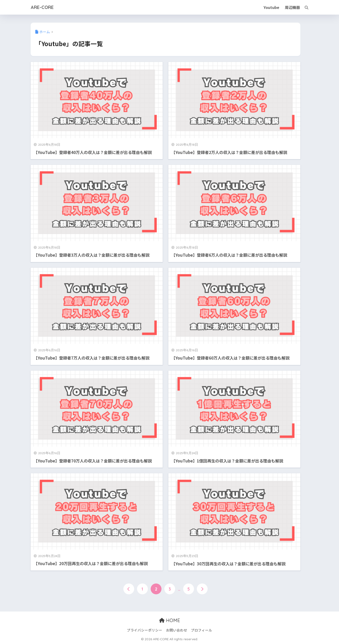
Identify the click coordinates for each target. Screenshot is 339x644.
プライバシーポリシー (145, 630)
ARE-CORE (42, 7)
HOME (170, 620)
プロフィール (202, 630)
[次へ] (202, 589)
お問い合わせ (177, 630)
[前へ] (129, 589)
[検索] (304, 7)
